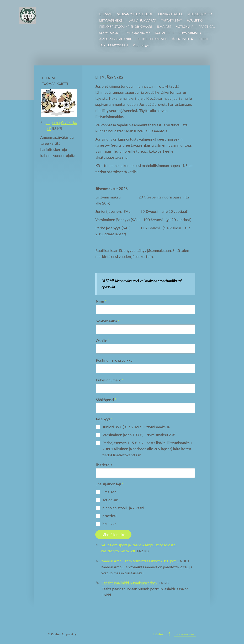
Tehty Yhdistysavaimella (185, 634)
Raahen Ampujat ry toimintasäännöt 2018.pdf (138, 561)
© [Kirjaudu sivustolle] (49, 634)
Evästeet (159, 634)
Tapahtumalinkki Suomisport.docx (130, 583)
